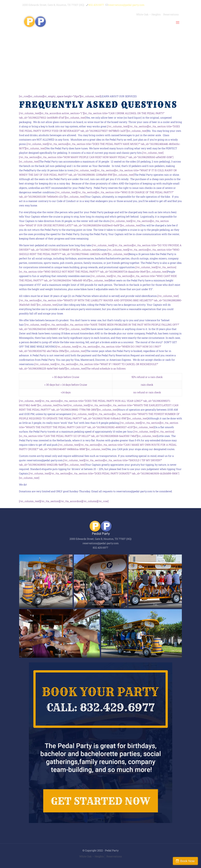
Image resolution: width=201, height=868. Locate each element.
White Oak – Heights (92, 856)
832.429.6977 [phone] (96, 5)
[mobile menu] (178, 22)
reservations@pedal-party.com (45, 460)
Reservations (114, 856)
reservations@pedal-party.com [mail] (126, 5)
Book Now (187, 861)
